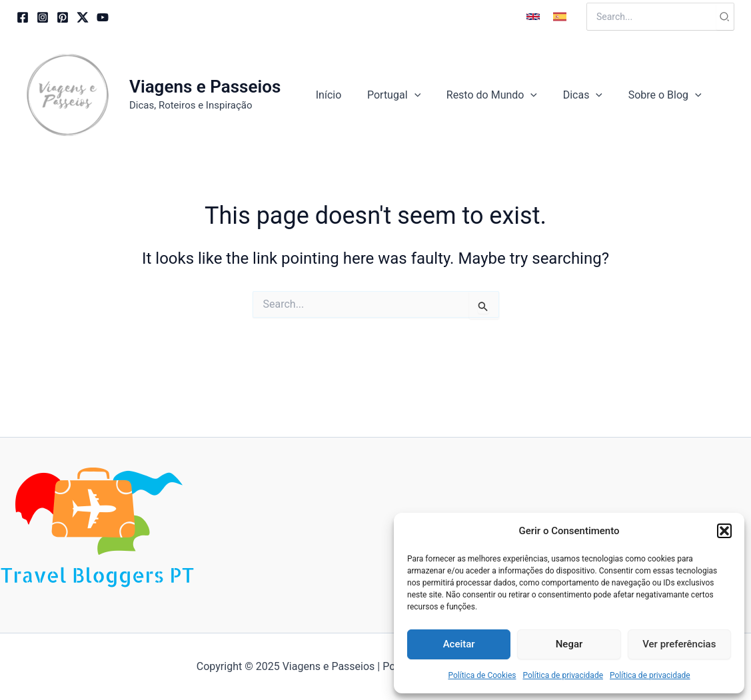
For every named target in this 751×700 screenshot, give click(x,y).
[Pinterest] (63, 17)
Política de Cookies (482, 675)
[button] (724, 531)
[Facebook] (23, 17)
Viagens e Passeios (205, 87)
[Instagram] (43, 17)
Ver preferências (679, 644)
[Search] (725, 17)
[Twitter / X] (83, 17)
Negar (569, 644)
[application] (430, 95)
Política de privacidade (563, 675)
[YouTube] (103, 17)
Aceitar (459, 644)
